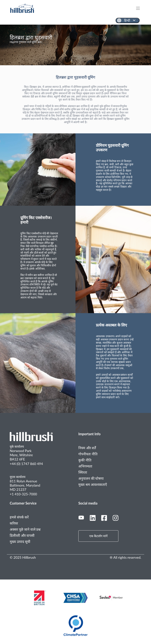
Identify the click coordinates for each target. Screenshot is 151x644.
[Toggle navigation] (140, 8)
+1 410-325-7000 (23, 494)
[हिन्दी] (128, 20)
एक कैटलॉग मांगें (98, 536)
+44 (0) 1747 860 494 (26, 464)
